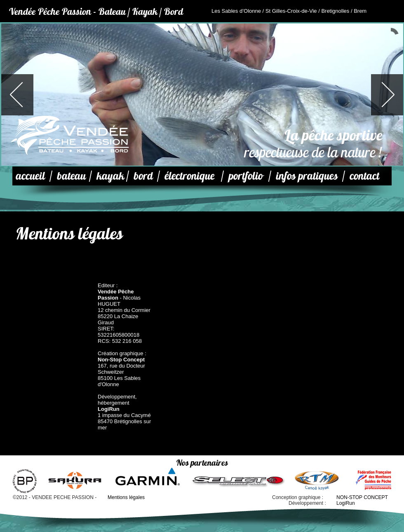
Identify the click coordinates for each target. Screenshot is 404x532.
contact (364, 176)
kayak (110, 176)
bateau (71, 176)
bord (143, 176)
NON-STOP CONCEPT (362, 497)
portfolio (245, 176)
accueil (30, 176)
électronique (189, 176)
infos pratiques (307, 176)
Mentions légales (126, 497)
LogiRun (346, 503)
